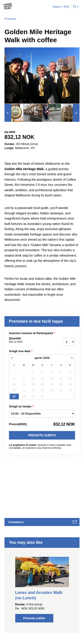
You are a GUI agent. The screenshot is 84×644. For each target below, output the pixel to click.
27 (14, 396)
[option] (14, 113)
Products (10, 19)
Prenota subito (42, 435)
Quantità (29, 340)
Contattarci (16, 522)
